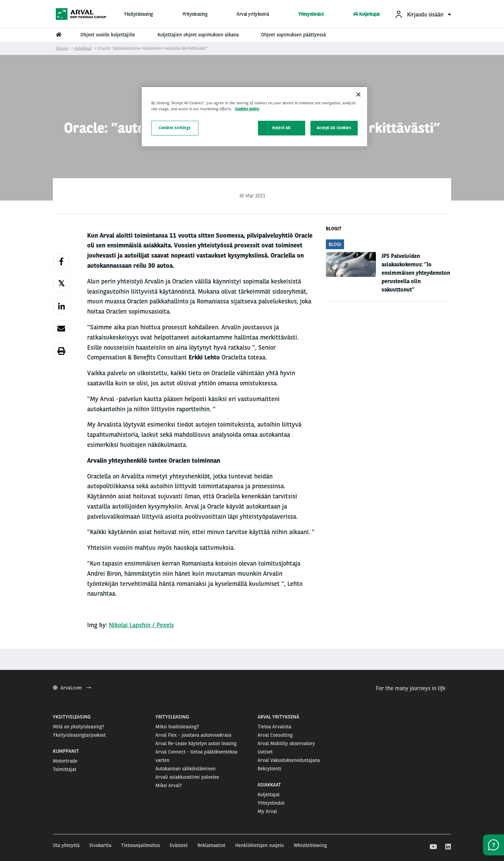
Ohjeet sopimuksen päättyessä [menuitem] (293, 35)
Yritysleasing (195, 14)
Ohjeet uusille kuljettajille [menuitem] (108, 35)
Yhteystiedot (311, 14)
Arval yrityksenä (253, 14)
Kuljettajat (366, 14)
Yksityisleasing (138, 14)
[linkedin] (448, 847)
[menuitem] (423, 14)
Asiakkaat (83, 48)
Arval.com (72, 688)
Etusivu (62, 48)
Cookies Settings (175, 128)
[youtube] (433, 847)
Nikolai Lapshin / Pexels (141, 625)
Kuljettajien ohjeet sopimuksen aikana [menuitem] (198, 35)
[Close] (358, 94)
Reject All (281, 128)
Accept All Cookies (334, 128)
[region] (254, 117)
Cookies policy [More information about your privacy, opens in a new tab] (247, 109)
